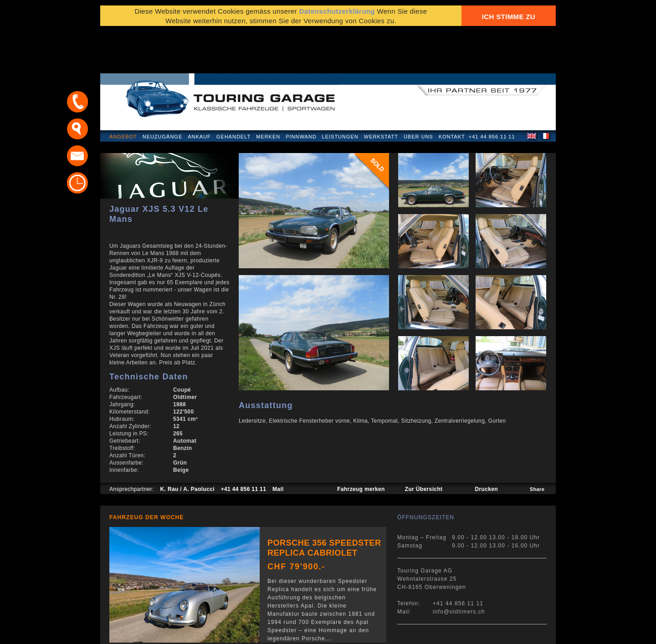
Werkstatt (381, 93)
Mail (278, 445)
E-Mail (470, 632)
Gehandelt (233, 93)
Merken (268, 93)
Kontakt (452, 93)
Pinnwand (301, 93)
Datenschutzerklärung (144, 632)
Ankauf (199, 93)
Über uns (418, 93)
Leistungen (340, 93)
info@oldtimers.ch (459, 568)
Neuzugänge (163, 93)
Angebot (123, 93)
